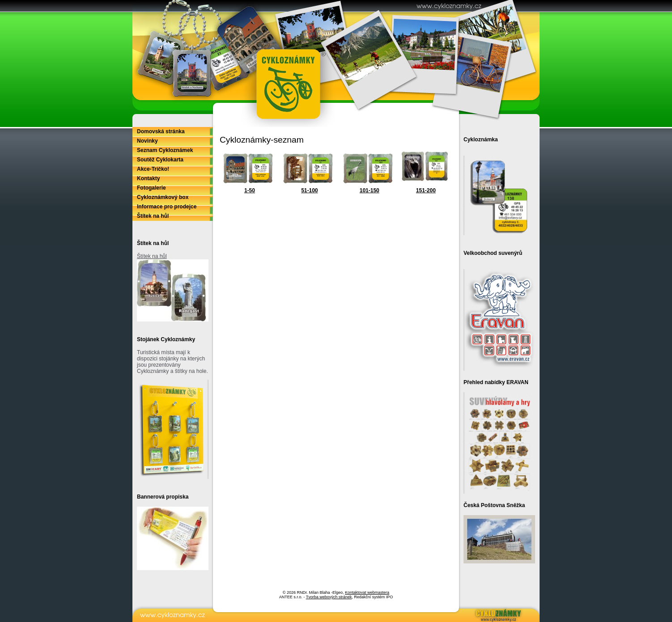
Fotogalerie (151, 188)
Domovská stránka (161, 131)
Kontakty (148, 178)
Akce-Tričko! (153, 169)
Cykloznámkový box (163, 197)
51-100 (309, 190)
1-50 (250, 190)
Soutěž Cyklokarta (160, 160)
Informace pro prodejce (167, 207)
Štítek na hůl (153, 216)
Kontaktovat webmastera (367, 592)
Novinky (147, 141)
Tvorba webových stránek (329, 597)
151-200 (426, 190)
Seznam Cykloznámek (165, 150)
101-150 (370, 190)
